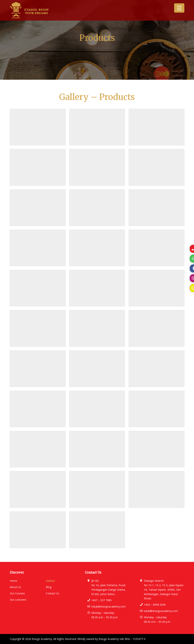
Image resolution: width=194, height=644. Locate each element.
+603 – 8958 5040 (155, 605)
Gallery (50, 581)
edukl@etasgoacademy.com (161, 611)
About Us (15, 587)
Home (14, 581)
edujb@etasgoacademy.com (109, 606)
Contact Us (53, 593)
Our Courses (17, 593)
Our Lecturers (18, 600)
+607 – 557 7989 (101, 600)
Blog (49, 587)
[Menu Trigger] (179, 8)
